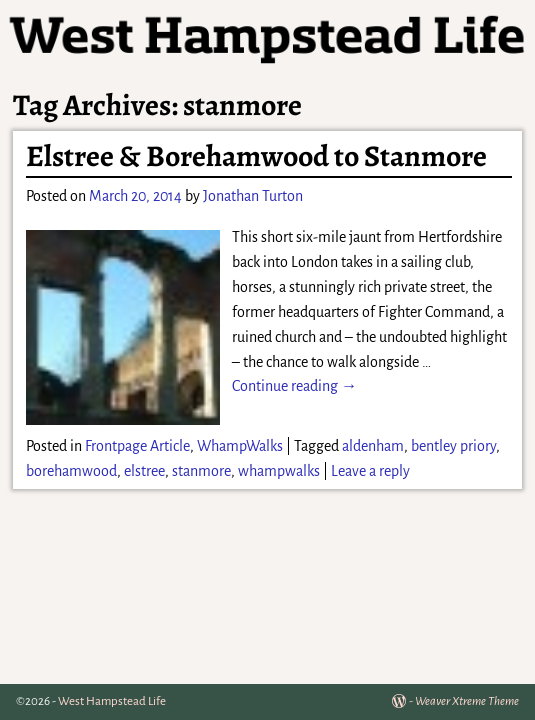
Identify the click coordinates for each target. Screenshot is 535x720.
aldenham (373, 446)
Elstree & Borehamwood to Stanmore (256, 156)
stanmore (201, 471)
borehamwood (71, 471)
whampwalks (279, 471)
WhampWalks (240, 446)
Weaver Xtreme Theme (467, 701)
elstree (144, 471)
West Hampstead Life (112, 701)
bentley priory (453, 446)
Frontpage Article (137, 446)
